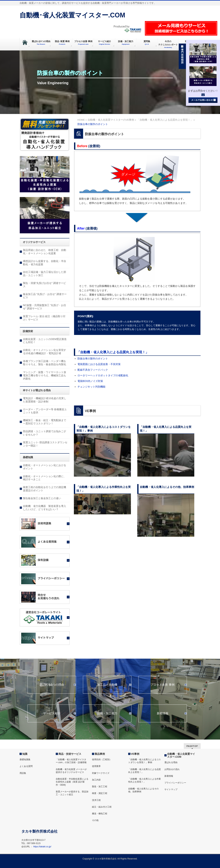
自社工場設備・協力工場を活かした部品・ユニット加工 (45, 274)
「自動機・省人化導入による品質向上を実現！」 (113, 352)
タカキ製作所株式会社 (106, 859)
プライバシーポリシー (175, 783)
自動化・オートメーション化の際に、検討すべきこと (45, 478)
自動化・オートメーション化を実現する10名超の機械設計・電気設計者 (45, 352)
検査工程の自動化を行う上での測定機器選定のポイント (45, 489)
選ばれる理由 (171, 762)
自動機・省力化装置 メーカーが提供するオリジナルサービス (71, 771)
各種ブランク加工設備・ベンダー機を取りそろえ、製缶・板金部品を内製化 (45, 363)
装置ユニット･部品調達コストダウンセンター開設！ (45, 444)
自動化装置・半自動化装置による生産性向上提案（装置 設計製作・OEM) (72, 782)
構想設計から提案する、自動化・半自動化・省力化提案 (45, 263)
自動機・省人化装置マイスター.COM (181, 755)
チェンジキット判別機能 (91, 387)
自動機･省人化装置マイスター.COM (72, 15)
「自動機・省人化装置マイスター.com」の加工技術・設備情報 (71, 761)
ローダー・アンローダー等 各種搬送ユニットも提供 (45, 411)
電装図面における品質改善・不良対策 (99, 364)
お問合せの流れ (172, 769)
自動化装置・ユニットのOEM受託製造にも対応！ (45, 341)
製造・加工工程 (100, 787)
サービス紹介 (52, 713)
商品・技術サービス (70, 754)
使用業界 (96, 766)
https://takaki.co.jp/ (42, 847)
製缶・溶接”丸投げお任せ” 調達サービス (44, 285)
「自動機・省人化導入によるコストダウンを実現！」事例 (144, 761)
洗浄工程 (96, 800)
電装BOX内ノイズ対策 (90, 381)
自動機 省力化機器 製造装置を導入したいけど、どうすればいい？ (45, 508)
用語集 (23, 773)
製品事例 (100, 754)
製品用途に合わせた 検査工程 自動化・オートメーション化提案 (45, 252)
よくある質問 (26, 766)
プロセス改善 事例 (162, 685)
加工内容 (96, 780)
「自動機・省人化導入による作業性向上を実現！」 (144, 780)
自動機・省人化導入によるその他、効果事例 (143, 790)
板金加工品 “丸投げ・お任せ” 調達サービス (45, 296)
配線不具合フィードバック (93, 370)
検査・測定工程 (100, 793)
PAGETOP (192, 746)
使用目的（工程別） (102, 759)
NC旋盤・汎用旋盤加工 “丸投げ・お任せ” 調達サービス (45, 307)
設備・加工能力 (107, 713)
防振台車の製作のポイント (93, 359)
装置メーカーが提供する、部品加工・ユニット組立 (72, 793)
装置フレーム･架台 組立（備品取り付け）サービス (44, 318)
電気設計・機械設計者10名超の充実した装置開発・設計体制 (45, 400)
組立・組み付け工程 (102, 807)
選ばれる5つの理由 (52, 685)
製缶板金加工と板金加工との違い (42, 498)
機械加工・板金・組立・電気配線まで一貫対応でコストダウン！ (45, 422)
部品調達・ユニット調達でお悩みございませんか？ (45, 433)
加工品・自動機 (107, 685)
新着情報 (163, 713)
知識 (25, 754)
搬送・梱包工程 (100, 814)
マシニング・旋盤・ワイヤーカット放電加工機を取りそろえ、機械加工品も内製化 (45, 375)
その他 (95, 820)
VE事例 (135, 754)
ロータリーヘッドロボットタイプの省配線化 (103, 375)
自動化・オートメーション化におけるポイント (45, 467)
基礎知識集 (25, 759)
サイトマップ (171, 789)
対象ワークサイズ (101, 773)
